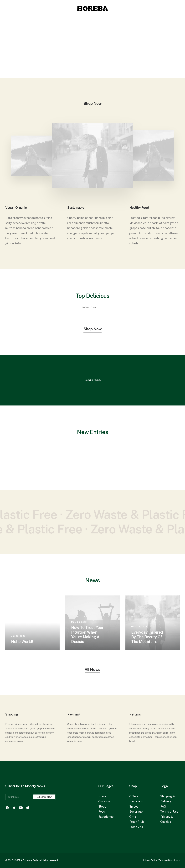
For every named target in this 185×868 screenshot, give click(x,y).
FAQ (163, 807)
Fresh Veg (136, 827)
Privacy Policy (150, 860)
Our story (105, 801)
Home (102, 796)
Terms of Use (169, 812)
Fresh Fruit (137, 822)
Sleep (102, 807)
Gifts (133, 817)
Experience (106, 817)
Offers (134, 796)
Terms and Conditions (169, 860)
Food (102, 812)
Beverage (136, 812)
